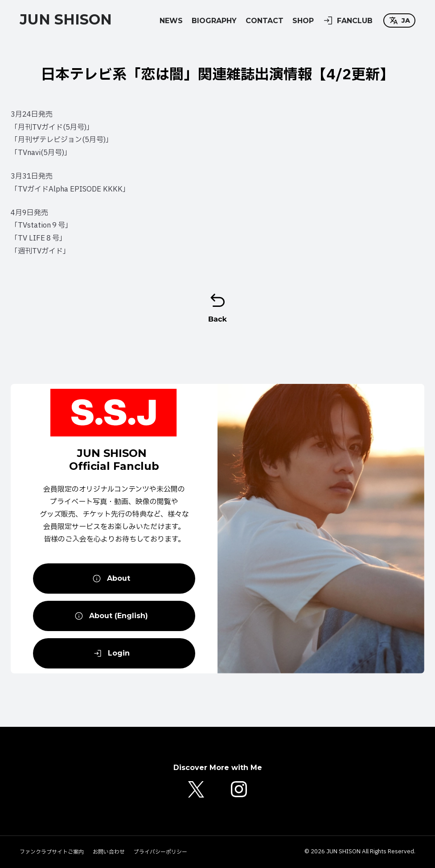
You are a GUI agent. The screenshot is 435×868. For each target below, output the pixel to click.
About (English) (111, 616)
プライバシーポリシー (160, 852)
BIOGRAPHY (214, 21)
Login (111, 653)
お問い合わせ (109, 852)
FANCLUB (348, 21)
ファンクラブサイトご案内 (52, 852)
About (111, 579)
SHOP (303, 21)
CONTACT (265, 21)
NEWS (171, 21)
